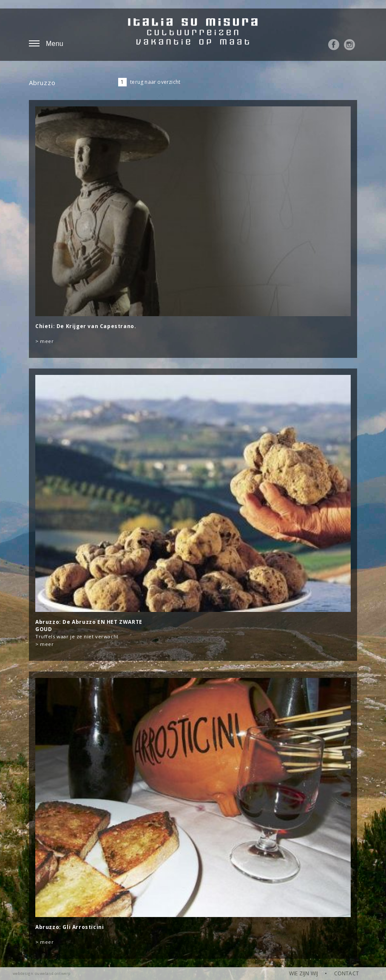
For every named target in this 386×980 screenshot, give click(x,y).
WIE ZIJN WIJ (304, 973)
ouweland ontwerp (53, 973)
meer (47, 341)
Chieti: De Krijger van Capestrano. (86, 326)
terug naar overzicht (155, 82)
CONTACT (346, 973)
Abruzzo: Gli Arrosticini (70, 927)
